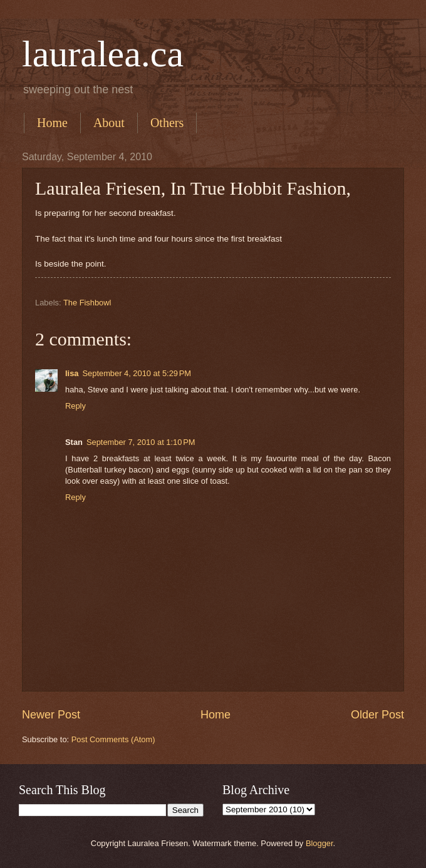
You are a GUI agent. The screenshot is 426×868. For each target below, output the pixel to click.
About (109, 123)
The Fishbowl (87, 303)
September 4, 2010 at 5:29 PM (137, 373)
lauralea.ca (103, 54)
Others (167, 123)
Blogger (319, 843)
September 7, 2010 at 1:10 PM (141, 442)
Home (52, 123)
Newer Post (51, 715)
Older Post (377, 715)
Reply (75, 406)
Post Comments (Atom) (113, 739)
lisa (72, 373)
